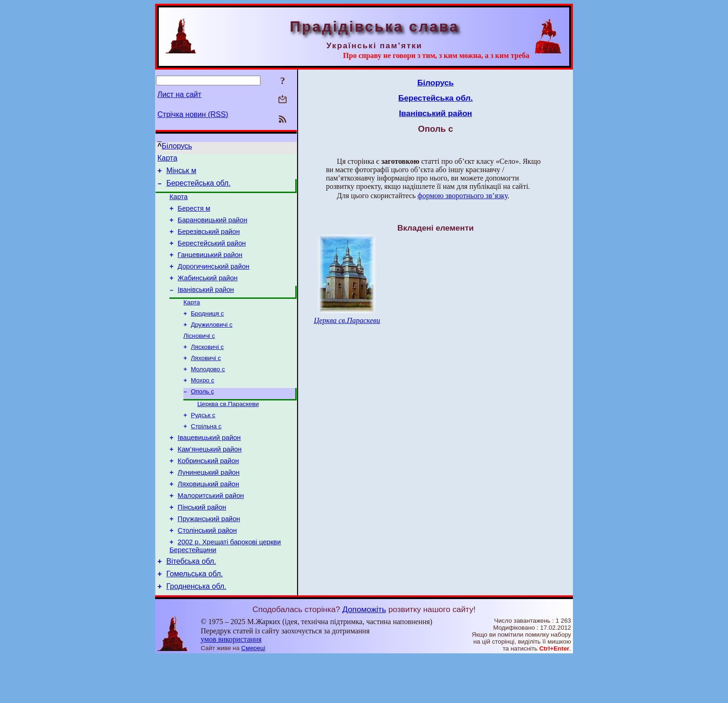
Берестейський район (212, 254)
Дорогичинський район (214, 280)
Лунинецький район (209, 506)
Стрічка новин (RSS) (193, 114)
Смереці (253, 694)
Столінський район (207, 571)
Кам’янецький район (210, 480)
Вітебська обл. (191, 604)
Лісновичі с (199, 356)
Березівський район (209, 241)
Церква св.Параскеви (228, 430)
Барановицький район (213, 228)
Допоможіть (364, 655)
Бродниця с (207, 332)
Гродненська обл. (196, 632)
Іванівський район (206, 306)
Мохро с (202, 404)
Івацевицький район (209, 467)
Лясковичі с (207, 368)
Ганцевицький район (210, 267)
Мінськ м (181, 173)
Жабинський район (208, 293)
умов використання (231, 685)
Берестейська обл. (198, 187)
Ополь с (202, 416)
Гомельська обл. (195, 618)
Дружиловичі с (212, 344)
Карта (167, 159)
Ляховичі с (206, 380)
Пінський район (202, 545)
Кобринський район (208, 493)
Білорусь (177, 146)
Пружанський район (209, 558)
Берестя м (194, 215)
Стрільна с (206, 454)
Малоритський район (211, 532)
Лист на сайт (179, 94)
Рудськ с (203, 442)
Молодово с (208, 392)
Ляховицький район (208, 519)
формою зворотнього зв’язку (462, 196)
